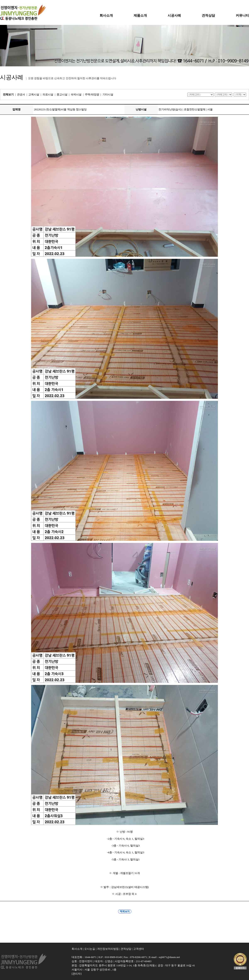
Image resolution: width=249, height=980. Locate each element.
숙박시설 (76, 94)
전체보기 (8, 94)
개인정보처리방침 (108, 949)
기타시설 (108, 94)
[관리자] (77, 974)
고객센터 (139, 949)
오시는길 (90, 949)
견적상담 (208, 15)
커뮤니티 (242, 15)
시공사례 (174, 15)
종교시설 (62, 94)
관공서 (21, 94)
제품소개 (140, 15)
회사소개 (106, 15)
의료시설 (48, 94)
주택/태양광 (92, 94)
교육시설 (34, 94)
